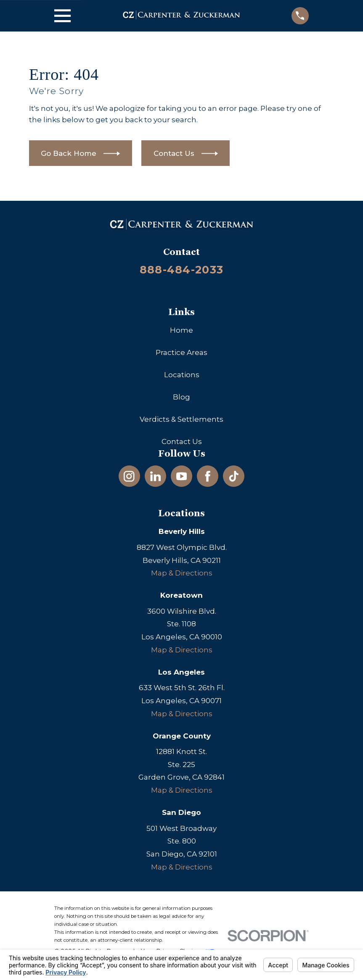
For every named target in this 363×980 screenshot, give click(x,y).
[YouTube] (182, 476)
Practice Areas (181, 352)
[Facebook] (208, 476)
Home (181, 330)
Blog (181, 397)
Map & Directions (182, 573)
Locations (182, 375)
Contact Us (182, 441)
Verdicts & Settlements (181, 419)
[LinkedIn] (156, 476)
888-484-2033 (181, 269)
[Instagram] (129, 476)
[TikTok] (234, 476)
